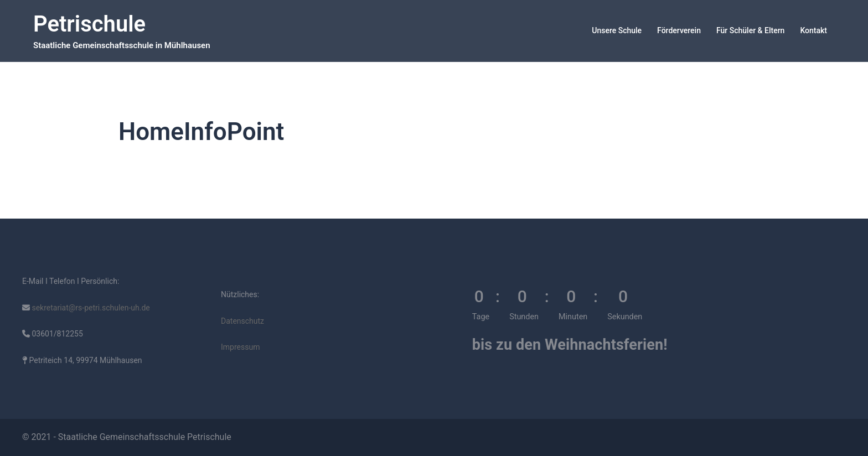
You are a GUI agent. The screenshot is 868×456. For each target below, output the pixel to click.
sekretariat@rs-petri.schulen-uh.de (90, 308)
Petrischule (89, 24)
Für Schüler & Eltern (750, 30)
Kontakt (813, 30)
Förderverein (679, 30)
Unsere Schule (617, 30)
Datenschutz (242, 321)
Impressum (240, 347)
